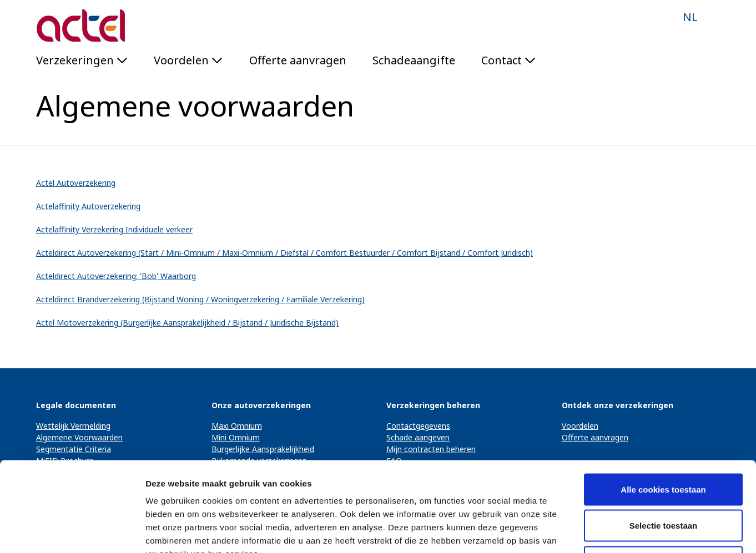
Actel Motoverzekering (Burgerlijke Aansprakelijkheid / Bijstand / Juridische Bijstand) (187, 323)
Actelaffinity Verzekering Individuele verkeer (114, 229)
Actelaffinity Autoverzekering (88, 206)
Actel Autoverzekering (76, 183)
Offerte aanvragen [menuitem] (298, 60)
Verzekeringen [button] (82, 60)
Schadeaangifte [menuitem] (414, 60)
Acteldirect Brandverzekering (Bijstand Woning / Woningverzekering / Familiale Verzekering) (200, 299)
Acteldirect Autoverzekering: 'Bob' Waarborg (116, 276)
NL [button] (690, 17)
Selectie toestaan (664, 444)
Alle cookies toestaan (663, 407)
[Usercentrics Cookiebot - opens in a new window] (72, 531)
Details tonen (600, 531)
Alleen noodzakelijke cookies (663, 480)
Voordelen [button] (188, 60)
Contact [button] (508, 60)
